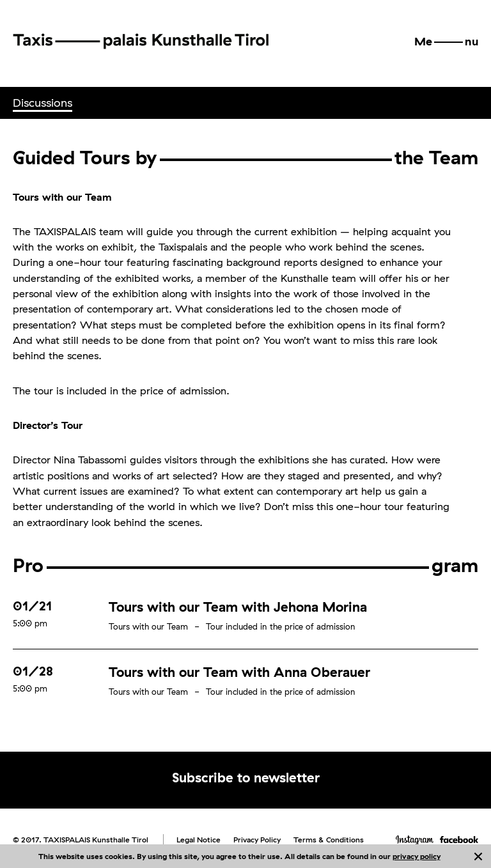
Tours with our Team (148, 626)
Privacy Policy (257, 840)
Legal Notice (199, 840)
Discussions (43, 103)
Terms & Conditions (329, 840)
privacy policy (417, 856)
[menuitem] (43, 103)
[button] (446, 42)
